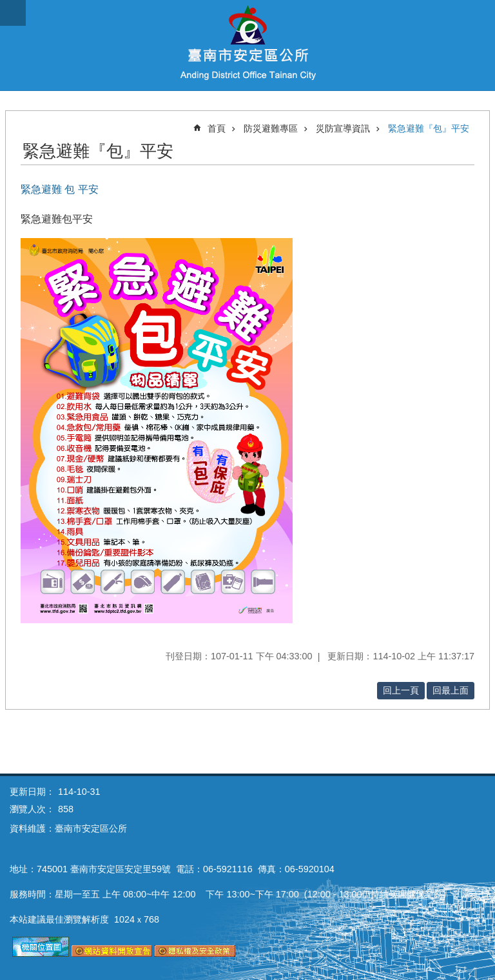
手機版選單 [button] (13, 13)
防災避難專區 (271, 128)
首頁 (217, 128)
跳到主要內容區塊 (7, 7)
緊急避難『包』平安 (429, 128)
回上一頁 (401, 690)
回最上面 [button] (451, 690)
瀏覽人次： (32, 809)
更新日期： (32, 792)
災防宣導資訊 (343, 128)
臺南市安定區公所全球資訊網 (247, 45)
